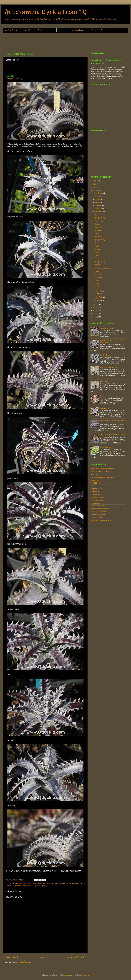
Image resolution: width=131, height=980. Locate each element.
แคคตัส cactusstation (98, 514)
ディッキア (36, 886)
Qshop (52, 30)
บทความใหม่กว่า (14, 957)
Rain (96, 215)
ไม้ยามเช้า (98, 274)
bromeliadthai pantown (99, 506)
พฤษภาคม (99, 212)
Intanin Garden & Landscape (101, 472)
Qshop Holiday (100, 218)
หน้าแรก (45, 957)
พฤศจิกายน (99, 193)
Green (97, 243)
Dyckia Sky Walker (73, 883)
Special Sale (105, 408)
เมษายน (98, 291)
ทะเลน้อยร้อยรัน (78, 30)
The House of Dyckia (98, 500)
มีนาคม (98, 294)
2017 (95, 304)
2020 (95, 184)
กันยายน (98, 199)
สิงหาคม (98, 202)
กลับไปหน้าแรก (11, 30)
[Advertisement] (46, 42)
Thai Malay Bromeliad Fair (97, 30)
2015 (95, 310)
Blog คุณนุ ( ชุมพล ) (97, 494)
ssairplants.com (96, 517)
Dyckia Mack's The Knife (22, 883)
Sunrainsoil (94, 480)
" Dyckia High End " (107, 328)
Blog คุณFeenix (96, 489)
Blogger (86, 975)
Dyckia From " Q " (16, 79)
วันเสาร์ (97, 252)
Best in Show (63, 30)
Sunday (97, 249)
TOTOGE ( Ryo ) (97, 483)
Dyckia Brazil (95, 474)
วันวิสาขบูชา (99, 221)
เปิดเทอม (98, 265)
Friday (97, 233)
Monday (97, 246)
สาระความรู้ (26, 30)
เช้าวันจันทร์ (99, 277)
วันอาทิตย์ (98, 227)
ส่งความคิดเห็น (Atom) (23, 962)
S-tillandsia (94, 486)
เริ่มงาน (97, 224)
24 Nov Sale (105, 355)
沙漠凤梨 (44, 886)
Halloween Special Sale (109, 367)
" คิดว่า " (103, 396)
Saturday (98, 230)
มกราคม (98, 300)
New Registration (40, 30)
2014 (95, 314)
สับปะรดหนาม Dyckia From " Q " (48, 12)
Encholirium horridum (23, 886)
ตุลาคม (98, 196)
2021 (95, 181)
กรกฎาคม (99, 206)
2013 (95, 317)
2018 (95, 190)
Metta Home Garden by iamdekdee (103, 469)
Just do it (98, 237)
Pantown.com (95, 503)
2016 (95, 307)
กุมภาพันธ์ (99, 297)
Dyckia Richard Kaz (58, 883)
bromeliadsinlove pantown (100, 509)
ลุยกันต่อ (98, 259)
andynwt (69, 975)
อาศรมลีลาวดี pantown (99, 512)
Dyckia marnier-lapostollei (41, 883)
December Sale (106, 447)
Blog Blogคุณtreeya (97, 497)
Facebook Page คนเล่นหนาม (101, 520)
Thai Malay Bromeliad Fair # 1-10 (112, 435)
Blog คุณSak (95, 492)
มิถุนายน (98, 209)
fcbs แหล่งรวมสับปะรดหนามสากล (103, 477)
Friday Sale (104, 382)
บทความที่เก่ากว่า (77, 957)
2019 (95, 187)
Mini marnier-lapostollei (103, 268)
